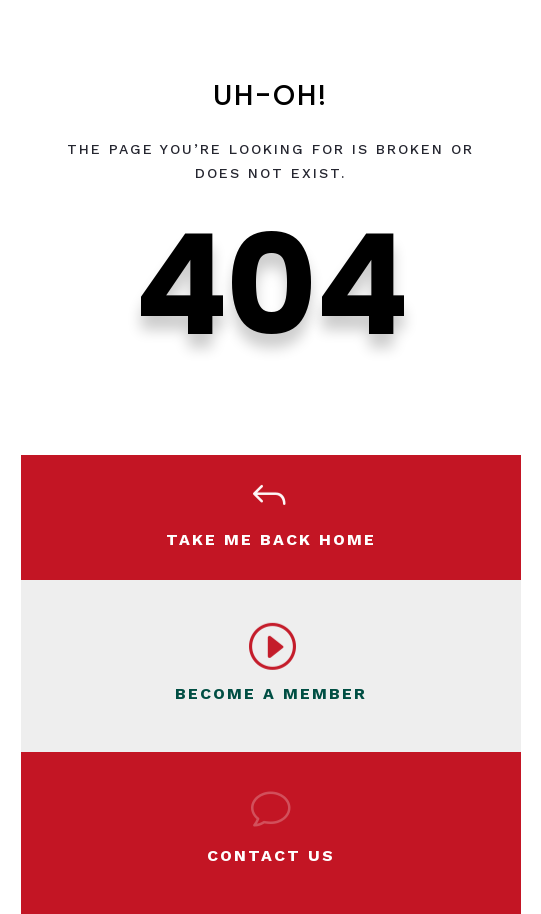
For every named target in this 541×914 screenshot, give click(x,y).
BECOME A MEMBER (271, 693)
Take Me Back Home (271, 539)
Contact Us (271, 855)
